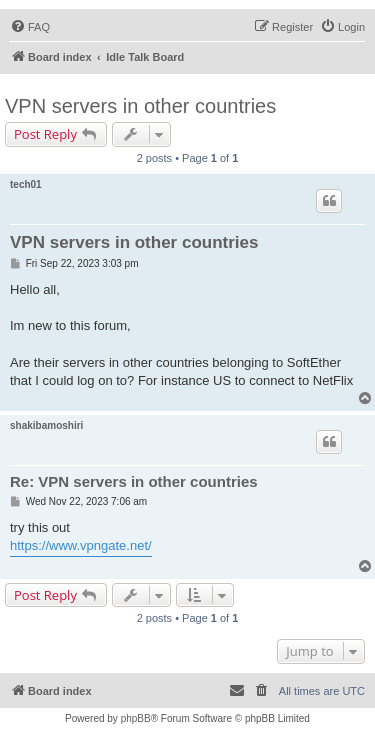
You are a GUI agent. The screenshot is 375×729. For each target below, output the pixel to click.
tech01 (26, 184)
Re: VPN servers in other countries (134, 481)
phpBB (136, 718)
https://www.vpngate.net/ (81, 545)
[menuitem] (30, 27)
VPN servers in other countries (140, 106)
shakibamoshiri (46, 425)
